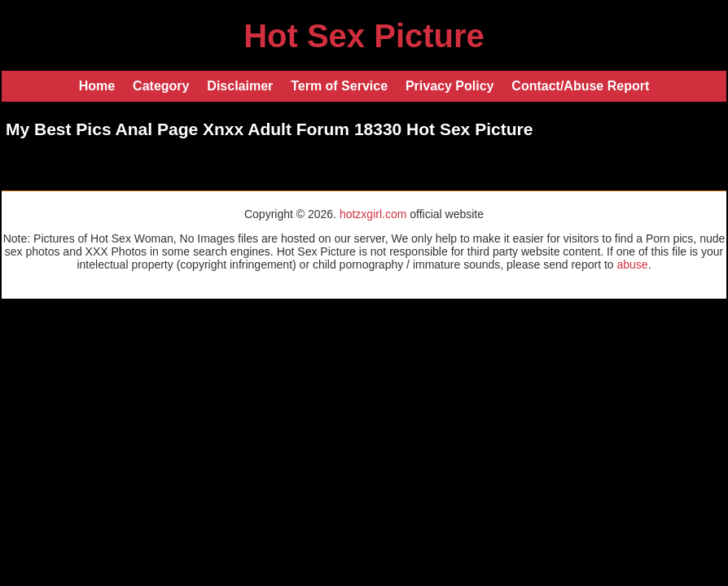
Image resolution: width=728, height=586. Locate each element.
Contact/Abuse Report (580, 86)
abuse (632, 265)
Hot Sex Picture (364, 36)
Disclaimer (240, 86)
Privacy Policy (450, 86)
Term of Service (339, 86)
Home (97, 86)
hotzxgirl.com (373, 214)
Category (161, 86)
